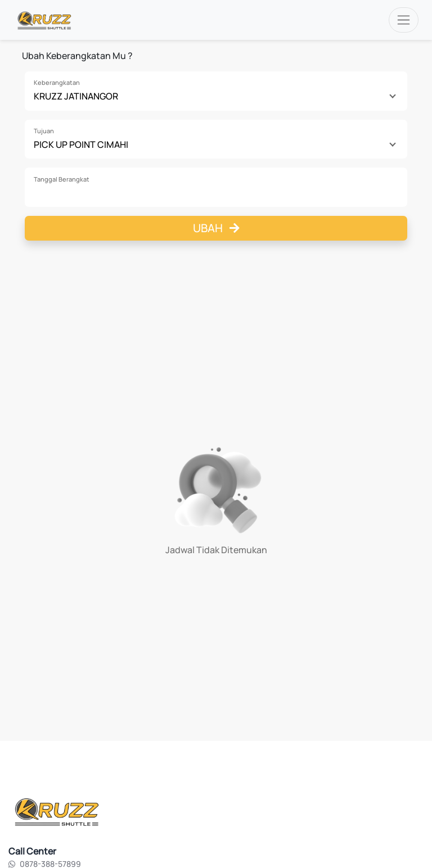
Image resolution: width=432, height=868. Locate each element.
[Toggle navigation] (404, 20)
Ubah (216, 228)
